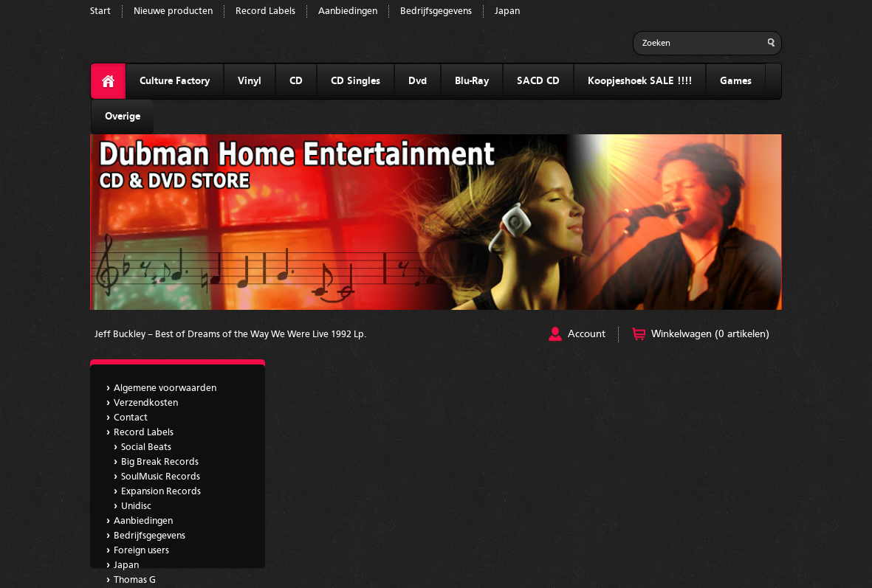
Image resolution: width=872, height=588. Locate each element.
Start (100, 11)
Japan (507, 11)
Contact (131, 418)
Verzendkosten (146, 403)
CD (296, 81)
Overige (123, 117)
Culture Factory (175, 81)
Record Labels (265, 11)
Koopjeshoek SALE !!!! (640, 81)
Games (736, 81)
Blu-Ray (472, 81)
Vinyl (250, 81)
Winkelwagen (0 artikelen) (710, 334)
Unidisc (136, 506)
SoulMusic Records (161, 477)
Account (587, 334)
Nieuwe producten (173, 11)
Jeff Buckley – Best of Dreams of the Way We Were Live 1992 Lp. (230, 335)
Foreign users (141, 551)
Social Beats (146, 447)
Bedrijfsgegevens (436, 11)
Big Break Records (160, 462)
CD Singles (356, 81)
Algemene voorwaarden (165, 388)
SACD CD (538, 81)
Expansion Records (161, 492)
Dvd (418, 81)
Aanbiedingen (348, 11)
